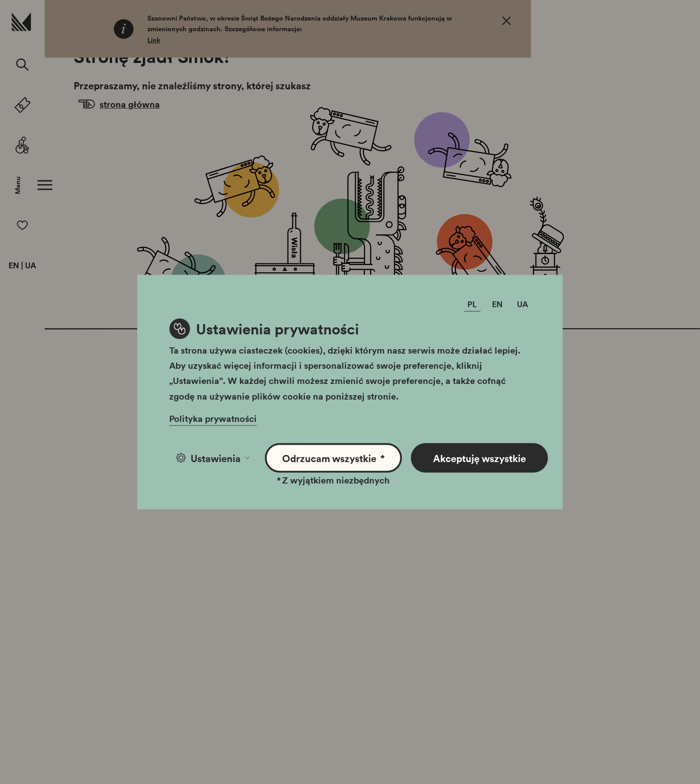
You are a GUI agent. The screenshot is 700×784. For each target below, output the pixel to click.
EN (14, 266)
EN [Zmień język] (497, 304)
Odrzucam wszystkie (334, 458)
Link (154, 40)
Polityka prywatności (213, 418)
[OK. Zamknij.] (506, 22)
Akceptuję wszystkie (479, 458)
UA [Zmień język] (523, 304)
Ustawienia (213, 458)
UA (31, 266)
